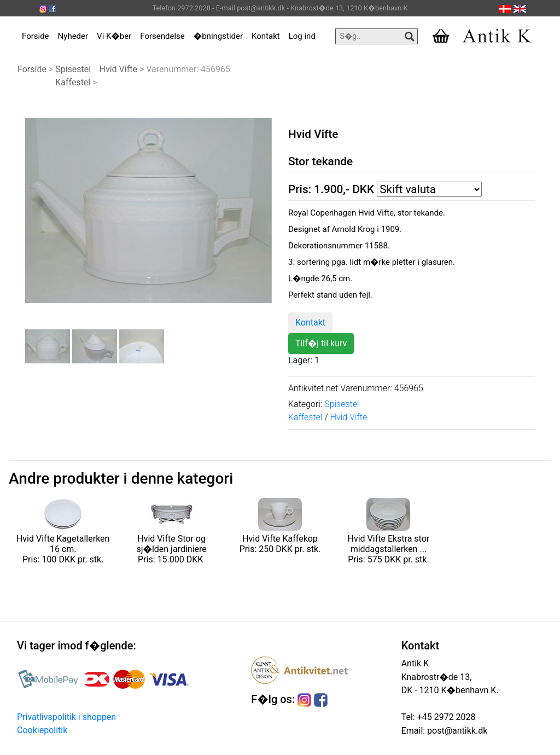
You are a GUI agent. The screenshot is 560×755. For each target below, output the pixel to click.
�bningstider (218, 36)
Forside (36, 36)
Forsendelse (162, 36)
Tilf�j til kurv (321, 343)
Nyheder (73, 36)
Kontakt (266, 36)
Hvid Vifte (118, 69)
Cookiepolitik (42, 730)
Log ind (302, 36)
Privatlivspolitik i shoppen (66, 717)
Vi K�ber (114, 36)
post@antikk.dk (456, 731)
